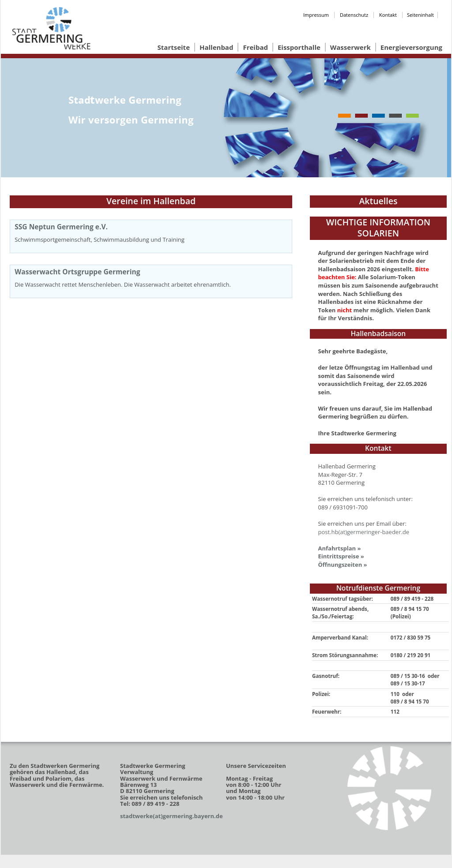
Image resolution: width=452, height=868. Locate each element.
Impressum (316, 15)
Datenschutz (354, 15)
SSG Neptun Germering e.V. (61, 227)
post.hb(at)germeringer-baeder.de (364, 532)
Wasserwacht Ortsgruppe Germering (77, 272)
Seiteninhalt (420, 15)
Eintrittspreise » (341, 556)
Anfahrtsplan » (340, 548)
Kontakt (388, 15)
